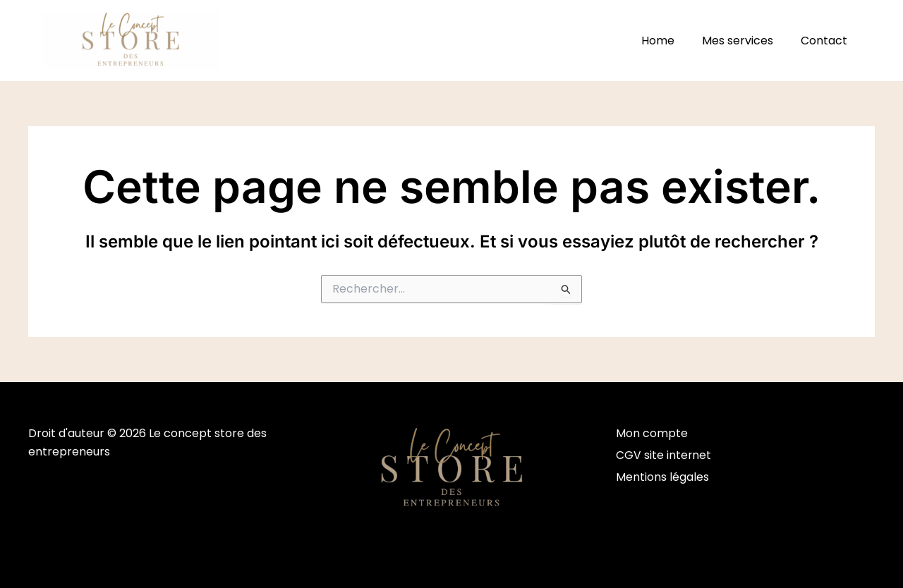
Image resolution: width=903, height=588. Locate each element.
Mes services (745, 41)
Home (670, 41)
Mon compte (652, 433)
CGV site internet (664, 456)
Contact (826, 41)
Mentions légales (662, 478)
